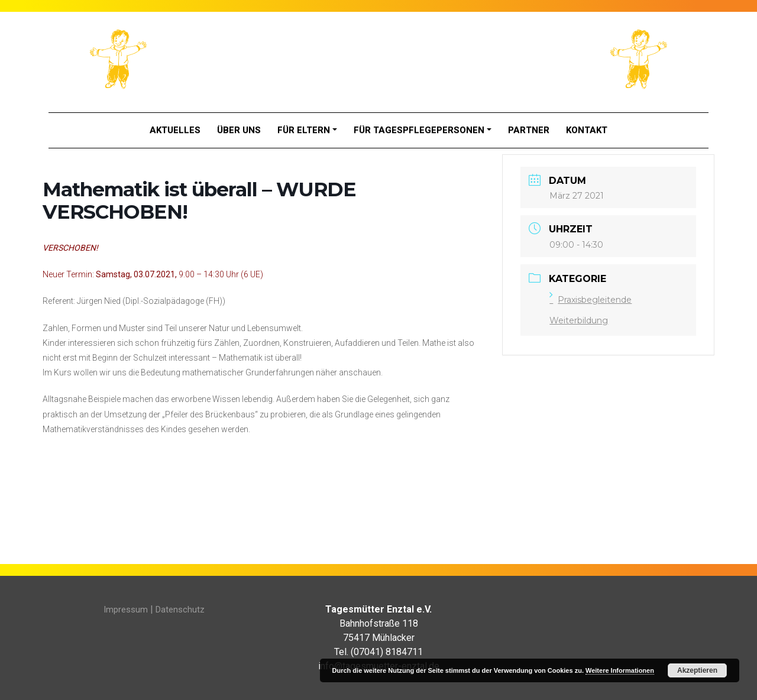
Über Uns (239, 130)
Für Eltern (304, 130)
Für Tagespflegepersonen (419, 130)
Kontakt (587, 130)
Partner (529, 130)
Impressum (126, 610)
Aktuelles (175, 130)
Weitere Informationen (620, 670)
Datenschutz (180, 610)
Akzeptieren (697, 670)
